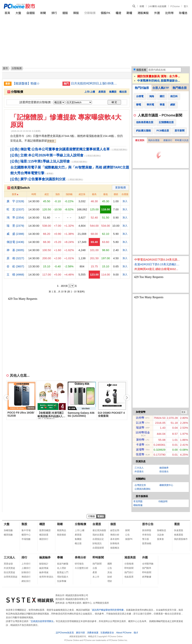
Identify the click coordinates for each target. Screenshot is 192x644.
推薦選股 (179, 535)
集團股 (113, 92)
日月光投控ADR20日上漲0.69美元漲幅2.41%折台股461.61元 (95, 83)
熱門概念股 (180, 88)
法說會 (160, 535)
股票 (14, 194)
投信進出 (164, 471)
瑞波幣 (140, 427)
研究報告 (79, 564)
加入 (125, 201)
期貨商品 (62, 530)
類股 (76, 13)
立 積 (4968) (15, 274)
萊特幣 (140, 440)
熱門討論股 (142, 88)
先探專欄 (62, 581)
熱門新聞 (97, 564)
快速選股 (179, 530)
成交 (47, 194)
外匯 (157, 13)
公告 (127, 535)
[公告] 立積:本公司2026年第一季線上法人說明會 (47, 155)
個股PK (106, 13)
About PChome (124, 633)
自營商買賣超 (11, 577)
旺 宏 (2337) (15, 209)
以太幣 (140, 423)
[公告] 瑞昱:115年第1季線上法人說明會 (40, 161)
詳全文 (51, 141)
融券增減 (44, 572)
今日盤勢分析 (82, 568)
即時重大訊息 (182, 140)
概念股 (123, 92)
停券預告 (147, 535)
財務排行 (26, 572)
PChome (175, 6)
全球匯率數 (148, 564)
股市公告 (148, 524)
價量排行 (168, 140)
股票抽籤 (147, 543)
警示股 (146, 539)
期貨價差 (62, 535)
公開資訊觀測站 (143, 489)
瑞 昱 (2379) (15, 226)
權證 (118, 13)
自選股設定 (98, 539)
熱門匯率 (147, 568)
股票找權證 (45, 530)
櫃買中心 (26, 535)
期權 (129, 13)
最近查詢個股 (99, 530)
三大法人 (139, 468)
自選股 (31, 13)
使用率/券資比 (46, 577)
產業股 (102, 92)
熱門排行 (129, 572)
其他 (110, 572)
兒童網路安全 (107, 633)
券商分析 (80, 557)
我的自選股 (154, 140)
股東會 (160, 539)
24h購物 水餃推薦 (157, 6)
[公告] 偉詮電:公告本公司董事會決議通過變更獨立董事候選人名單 (60, 149)
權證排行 (44, 539)
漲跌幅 (69, 194)
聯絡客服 (138, 505)
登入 (186, 6)
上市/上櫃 (90, 92)
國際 (110, 564)
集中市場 (26, 530)
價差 (116, 194)
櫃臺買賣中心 (166, 485)
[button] (127, 398)
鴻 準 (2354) (15, 217)
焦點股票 (129, 577)
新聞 (142, 6)
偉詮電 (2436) (15, 242)
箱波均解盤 (63, 564)
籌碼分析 (115, 535)
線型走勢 (115, 530)
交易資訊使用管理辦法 (42, 621)
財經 (110, 577)
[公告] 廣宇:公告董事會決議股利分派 (38, 179)
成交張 (82, 194)
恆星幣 (140, 454)
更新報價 (120, 187)
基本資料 (115, 539)
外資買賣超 (9, 568)
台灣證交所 (140, 485)
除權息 (183, 13)
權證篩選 (44, 535)
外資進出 (139, 471)
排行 (54, 13)
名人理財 (62, 568)
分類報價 (90, 13)
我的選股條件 (181, 539)
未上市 (96, 577)
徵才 (136, 633)
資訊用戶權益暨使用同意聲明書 (108, 610)
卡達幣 (140, 445)
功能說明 (163, 501)
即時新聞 (98, 557)
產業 (95, 572)
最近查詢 (140, 140)
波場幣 (140, 449)
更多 (184, 412)
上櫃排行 (26, 568)
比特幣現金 (143, 432)
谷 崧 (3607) (15, 266)
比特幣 (169, 13)
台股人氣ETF (161, 88)
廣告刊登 (80, 633)
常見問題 (138, 501)
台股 (95, 568)
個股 (113, 524)
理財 (110, 581)
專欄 (60, 557)
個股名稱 (141, 70)
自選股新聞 (98, 548)
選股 (65, 13)
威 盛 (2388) (15, 234)
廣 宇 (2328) (15, 201)
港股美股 (143, 13)
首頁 (7, 13)
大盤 (18, 13)
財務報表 (115, 543)
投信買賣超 (9, 572)
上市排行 (26, 564)
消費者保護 (93, 633)
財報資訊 (97, 543)
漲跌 (58, 194)
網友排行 (26, 581)
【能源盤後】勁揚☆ (26, 83)
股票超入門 (63, 572)
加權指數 (8, 530)
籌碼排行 (26, 577)
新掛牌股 (147, 530)
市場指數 (26, 539)
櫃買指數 (8, 535)
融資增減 (44, 568)
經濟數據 (147, 577)
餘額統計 (44, 564)
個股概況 (115, 548)
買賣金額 (8, 564)
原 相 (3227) (15, 258)
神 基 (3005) (15, 250)
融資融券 (164, 468)
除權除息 (162, 530)
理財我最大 (63, 577)
